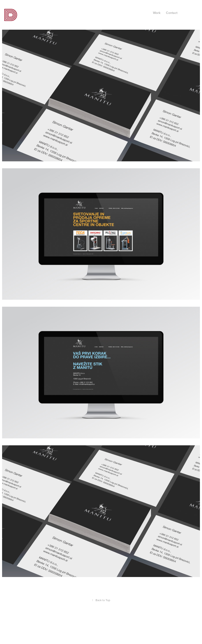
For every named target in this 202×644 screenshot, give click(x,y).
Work (157, 13)
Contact (172, 13)
